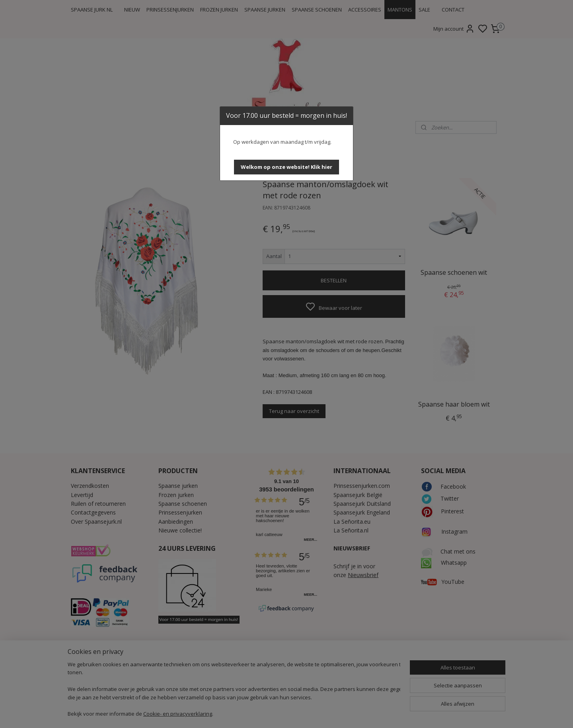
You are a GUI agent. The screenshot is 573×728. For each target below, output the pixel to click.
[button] (286, 167)
